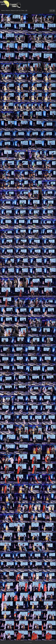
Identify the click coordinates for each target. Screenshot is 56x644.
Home (3, 10)
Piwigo (30, 642)
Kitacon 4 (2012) (15, 10)
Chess (23, 10)
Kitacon (8, 10)
